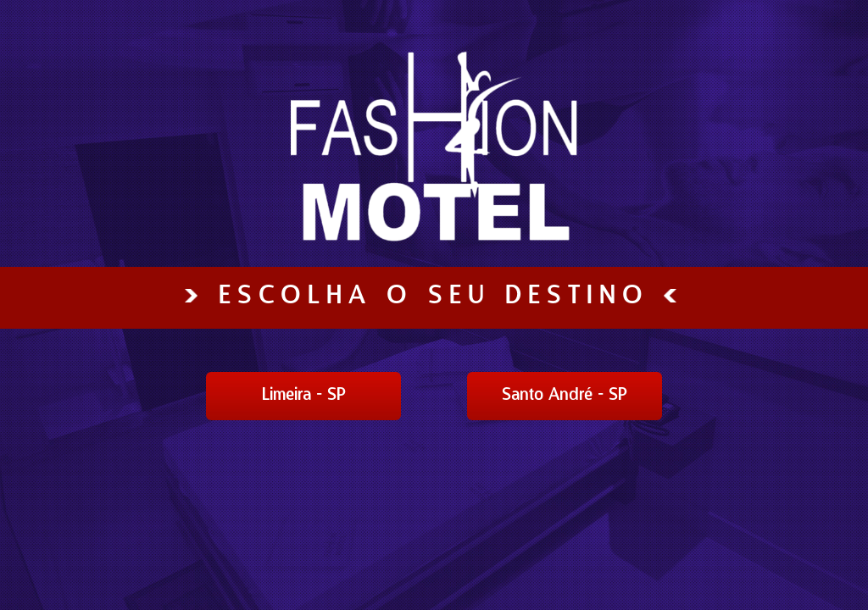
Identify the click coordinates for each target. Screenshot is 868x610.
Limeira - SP (304, 396)
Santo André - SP (565, 396)
